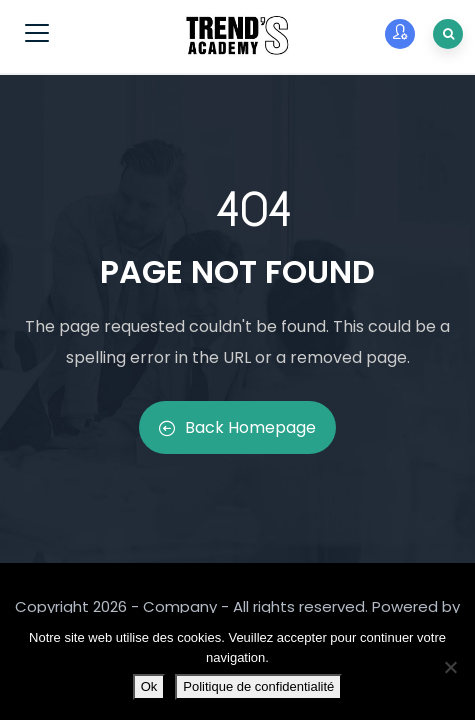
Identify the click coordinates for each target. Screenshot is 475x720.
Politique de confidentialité (258, 686)
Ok (149, 686)
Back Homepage (237, 427)
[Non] (450, 667)
